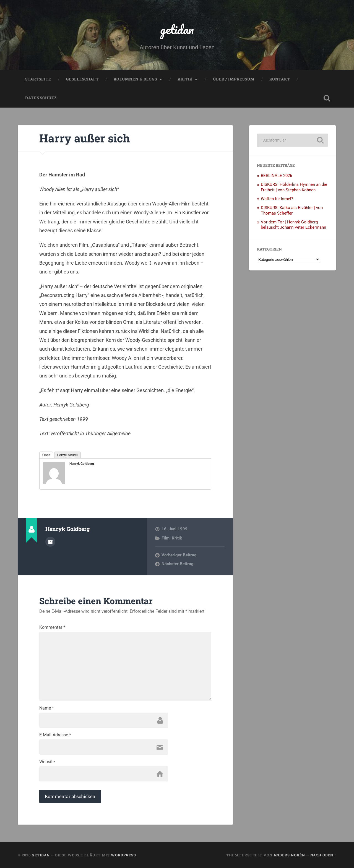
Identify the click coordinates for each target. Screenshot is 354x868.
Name (47, 708)
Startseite (38, 79)
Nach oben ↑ (323, 855)
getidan (177, 29)
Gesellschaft (82, 79)
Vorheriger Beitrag (179, 555)
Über (46, 455)
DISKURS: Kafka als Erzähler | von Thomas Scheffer (292, 210)
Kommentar (52, 627)
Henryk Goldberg (82, 464)
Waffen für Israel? (277, 199)
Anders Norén (289, 855)
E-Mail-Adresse (55, 735)
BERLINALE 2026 (276, 176)
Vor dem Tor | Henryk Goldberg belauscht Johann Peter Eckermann (293, 225)
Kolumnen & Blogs (135, 79)
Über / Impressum (234, 79)
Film (166, 538)
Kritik (185, 79)
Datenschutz (41, 98)
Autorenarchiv (50, 542)
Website (47, 762)
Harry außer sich (85, 138)
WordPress (123, 855)
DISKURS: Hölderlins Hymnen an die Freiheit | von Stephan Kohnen (294, 187)
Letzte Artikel (67, 455)
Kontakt (280, 79)
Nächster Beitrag (178, 564)
